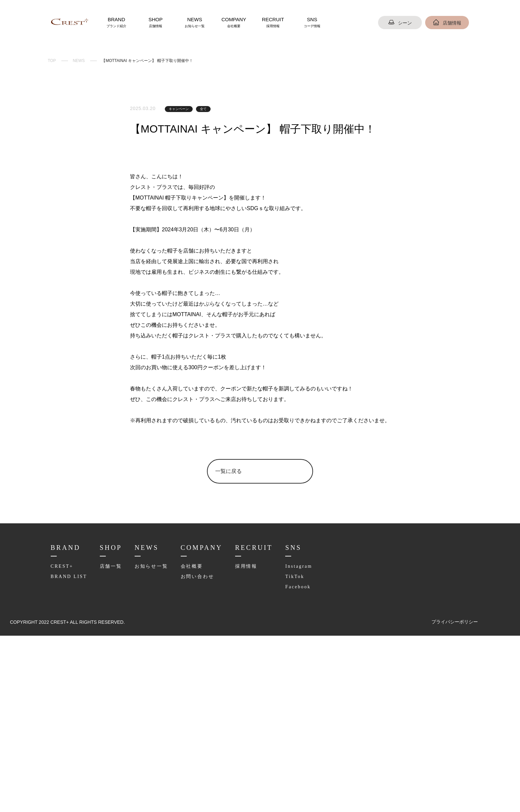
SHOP (156, 22)
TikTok (292, 747)
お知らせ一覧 (150, 737)
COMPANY (234, 22)
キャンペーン (179, 109)
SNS (312, 22)
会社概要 (190, 737)
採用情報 (243, 737)
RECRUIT (273, 22)
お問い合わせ (196, 747)
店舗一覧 (108, 737)
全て (203, 109)
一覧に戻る (228, 642)
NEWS (195, 22)
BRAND (116, 22)
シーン (400, 23)
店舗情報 (447, 23)
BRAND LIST (68, 747)
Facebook (296, 758)
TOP (52, 61)
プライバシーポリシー (455, 798)
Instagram (296, 737)
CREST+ (62, 737)
